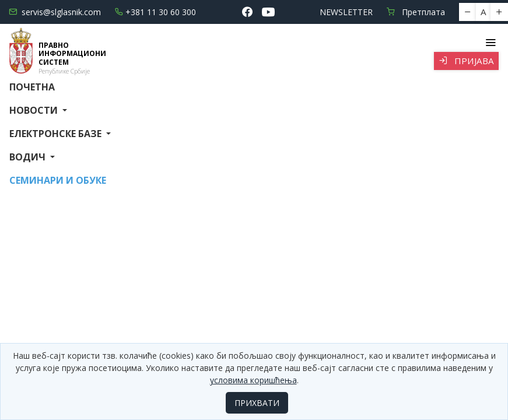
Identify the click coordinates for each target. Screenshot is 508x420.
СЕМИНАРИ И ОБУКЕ (58, 180)
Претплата (416, 12)
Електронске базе (57, 134)
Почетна (32, 87)
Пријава (466, 61)
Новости (35, 110)
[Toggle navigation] (490, 43)
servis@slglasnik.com (55, 12)
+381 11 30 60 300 (155, 12)
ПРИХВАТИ (257, 403)
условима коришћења (253, 380)
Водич (29, 157)
